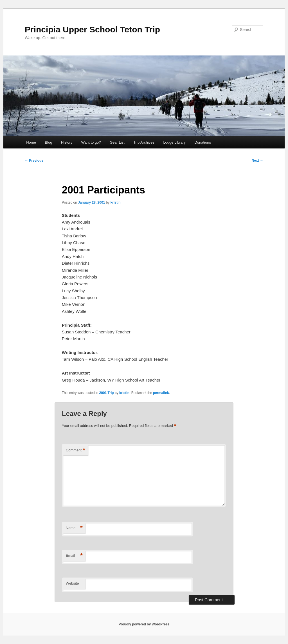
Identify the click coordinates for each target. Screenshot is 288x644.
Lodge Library (174, 142)
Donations (203, 142)
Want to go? (91, 142)
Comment (76, 450)
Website (72, 583)
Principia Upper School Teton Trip (92, 29)
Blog (48, 142)
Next (257, 161)
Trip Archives (144, 142)
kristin (116, 202)
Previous (34, 161)
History (67, 142)
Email (74, 556)
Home (31, 142)
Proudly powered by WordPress (144, 624)
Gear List (117, 142)
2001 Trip (107, 393)
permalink (161, 393)
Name (74, 528)
